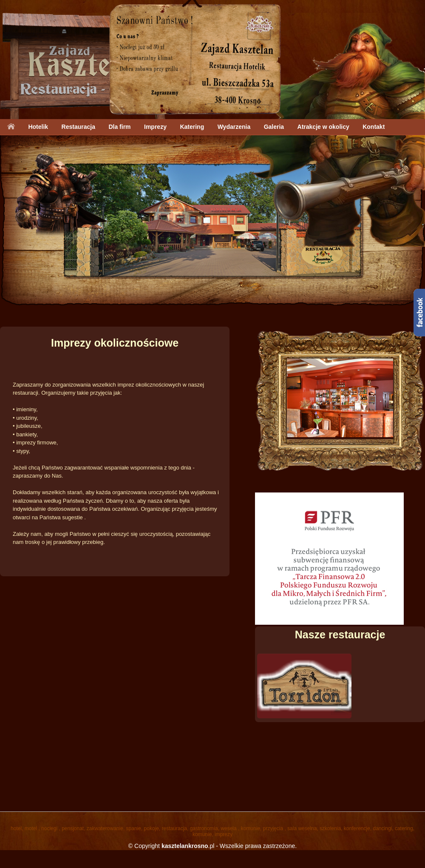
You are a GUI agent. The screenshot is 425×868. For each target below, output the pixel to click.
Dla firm (119, 127)
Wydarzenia (234, 127)
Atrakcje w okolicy (323, 127)
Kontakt (374, 127)
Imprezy (155, 127)
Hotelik (38, 127)
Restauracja (78, 127)
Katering (192, 127)
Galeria (274, 127)
